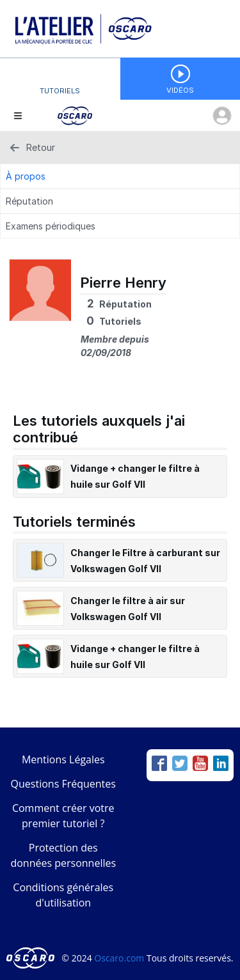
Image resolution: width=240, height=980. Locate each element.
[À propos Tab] (120, 176)
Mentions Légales (63, 759)
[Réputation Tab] (120, 201)
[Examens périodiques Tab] (120, 226)
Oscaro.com (119, 958)
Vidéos (180, 90)
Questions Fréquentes (63, 784)
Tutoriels (60, 91)
